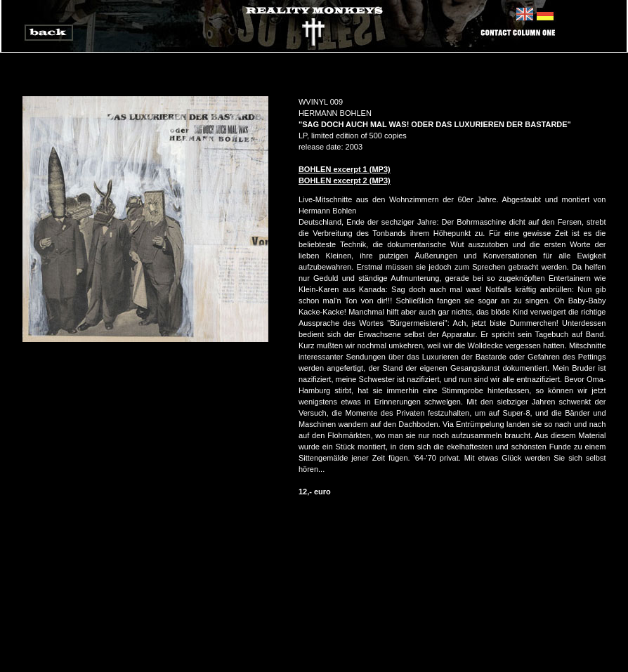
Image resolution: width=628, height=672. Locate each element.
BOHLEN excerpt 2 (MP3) (345, 180)
